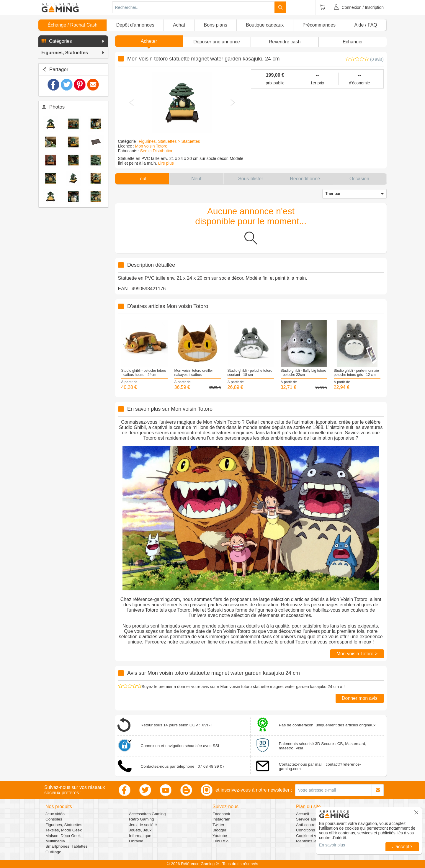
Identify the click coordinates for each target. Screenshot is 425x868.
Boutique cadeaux (265, 25)
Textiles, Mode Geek (64, 830)
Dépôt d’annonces (135, 25)
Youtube (220, 836)
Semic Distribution (157, 151)
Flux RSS (221, 841)
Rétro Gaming (142, 819)
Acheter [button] (149, 41)
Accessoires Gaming (147, 814)
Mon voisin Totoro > (357, 654)
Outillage (53, 852)
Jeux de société (143, 825)
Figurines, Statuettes (64, 825)
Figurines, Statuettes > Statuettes (169, 141)
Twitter (218, 825)
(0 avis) (377, 59)
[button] (73, 41)
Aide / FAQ (366, 25)
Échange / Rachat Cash (72, 25)
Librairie (136, 841)
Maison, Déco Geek (63, 836)
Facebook (221, 814)
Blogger (219, 830)
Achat (179, 25)
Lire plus (166, 163)
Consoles (54, 819)
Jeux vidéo (55, 814)
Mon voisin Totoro (151, 146)
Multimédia (55, 841)
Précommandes (319, 25)
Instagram (221, 819)
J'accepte (402, 847)
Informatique (140, 836)
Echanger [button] (353, 42)
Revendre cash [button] (285, 42)
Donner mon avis (360, 698)
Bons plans (216, 25)
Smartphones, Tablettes (67, 846)
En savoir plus (332, 845)
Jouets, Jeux (140, 830)
